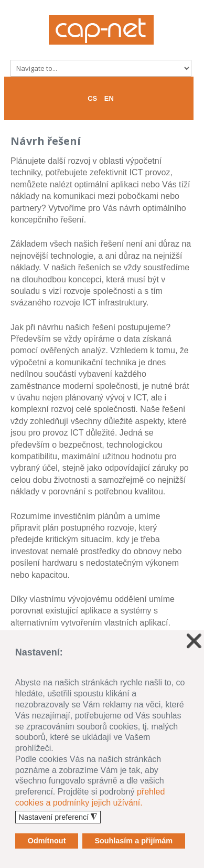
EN (109, 98)
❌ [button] (194, 641)
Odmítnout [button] (47, 841)
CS (92, 98)
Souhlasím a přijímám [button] (133, 841)
